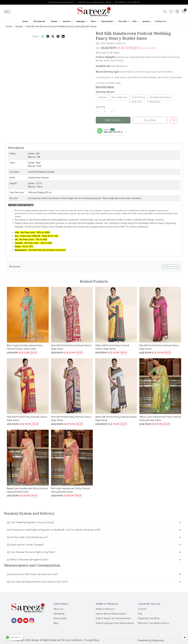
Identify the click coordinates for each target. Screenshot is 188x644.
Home (25, 21)
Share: (36, 36)
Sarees (55, 21)
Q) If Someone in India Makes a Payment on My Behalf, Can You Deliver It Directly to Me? (54, 530)
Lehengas (82, 21)
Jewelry (147, 21)
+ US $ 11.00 (138, 99)
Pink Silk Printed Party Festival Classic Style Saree (159, 347)
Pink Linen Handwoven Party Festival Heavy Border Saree (71, 490)
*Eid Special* (39, 21)
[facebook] (48, 36)
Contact (142, 609)
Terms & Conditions (72, 640)
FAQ (140, 614)
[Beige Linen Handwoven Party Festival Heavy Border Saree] (28, 458)
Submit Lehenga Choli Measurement (115, 623)
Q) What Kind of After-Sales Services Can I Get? (32, 574)
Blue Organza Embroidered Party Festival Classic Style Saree (25, 347)
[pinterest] (58, 36)
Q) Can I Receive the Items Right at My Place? (31, 552)
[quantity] (105, 111)
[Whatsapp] (43, 36)
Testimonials (60, 618)
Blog (56, 623)
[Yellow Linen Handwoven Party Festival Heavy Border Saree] (160, 386)
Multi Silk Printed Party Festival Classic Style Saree (71, 347)
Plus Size (124, 21)
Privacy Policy (91, 640)
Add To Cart (113, 120)
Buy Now (150, 120)
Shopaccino (158, 640)
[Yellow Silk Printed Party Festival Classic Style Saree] (116, 315)
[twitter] (53, 36)
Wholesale (59, 614)
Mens (94, 21)
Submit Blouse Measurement (111, 614)
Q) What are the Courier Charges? (25, 545)
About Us (58, 609)
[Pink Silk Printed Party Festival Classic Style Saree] (160, 315)
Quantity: (101, 107)
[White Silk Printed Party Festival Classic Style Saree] (116, 386)
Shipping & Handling (149, 618)
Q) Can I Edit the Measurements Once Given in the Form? (37, 582)
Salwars (68, 21)
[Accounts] (177, 12)
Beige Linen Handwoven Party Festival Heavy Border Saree (27, 490)
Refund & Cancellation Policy (153, 623)
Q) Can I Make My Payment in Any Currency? (31, 522)
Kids (136, 21)
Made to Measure (105, 609)
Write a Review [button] (170, 266)
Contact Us (160, 21)
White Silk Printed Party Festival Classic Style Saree (116, 418)
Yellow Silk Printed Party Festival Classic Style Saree (112, 347)
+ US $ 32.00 (160, 99)
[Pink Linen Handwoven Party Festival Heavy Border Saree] (72, 458)
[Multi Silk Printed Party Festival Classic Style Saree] (72, 315)
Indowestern (108, 21)
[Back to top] (185, 637)
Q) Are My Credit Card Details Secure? (27, 537)
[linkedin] (63, 36)
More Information (105, 87)
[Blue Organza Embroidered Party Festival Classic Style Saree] (28, 315)
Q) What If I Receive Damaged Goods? (27, 560)
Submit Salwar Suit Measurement (113, 618)
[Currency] (7, 12)
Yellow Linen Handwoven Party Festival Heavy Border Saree (160, 418)
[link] (165, 12)
